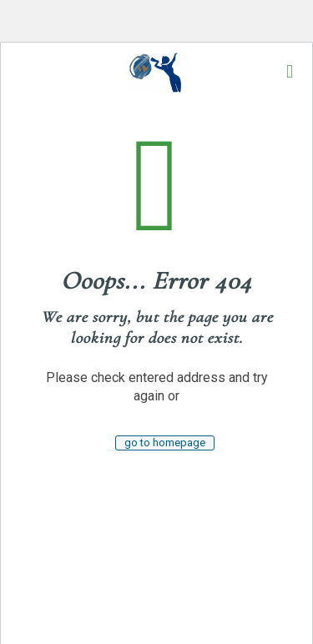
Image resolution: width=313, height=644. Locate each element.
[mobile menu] (290, 72)
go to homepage (165, 443)
